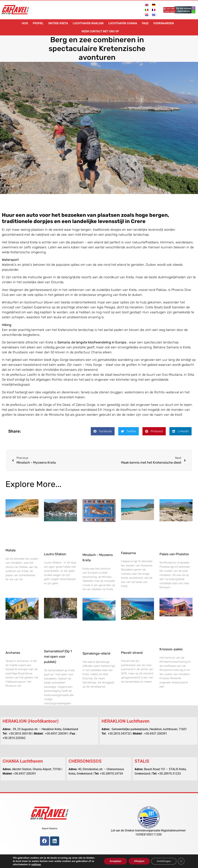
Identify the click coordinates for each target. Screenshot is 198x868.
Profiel (38, 23)
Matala (11, 550)
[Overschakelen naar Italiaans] (147, 10)
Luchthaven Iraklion (88, 23)
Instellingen (164, 860)
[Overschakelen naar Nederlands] (147, 15)
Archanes (13, 653)
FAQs (145, 23)
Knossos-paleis (171, 649)
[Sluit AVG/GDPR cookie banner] (181, 860)
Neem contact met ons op (100, 31)
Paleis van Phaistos (174, 554)
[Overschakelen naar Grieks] (154, 15)
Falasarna (128, 553)
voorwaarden (164, 23)
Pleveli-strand (132, 653)
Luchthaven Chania (123, 23)
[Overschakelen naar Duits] (154, 5)
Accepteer (115, 860)
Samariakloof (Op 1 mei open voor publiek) (58, 657)
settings (37, 865)
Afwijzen (139, 860)
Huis (25, 23)
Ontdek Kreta (58, 23)
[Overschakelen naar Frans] (154, 10)
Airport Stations (50, 829)
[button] (103, 431)
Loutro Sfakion (55, 554)
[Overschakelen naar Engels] (147, 5)
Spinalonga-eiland (96, 653)
